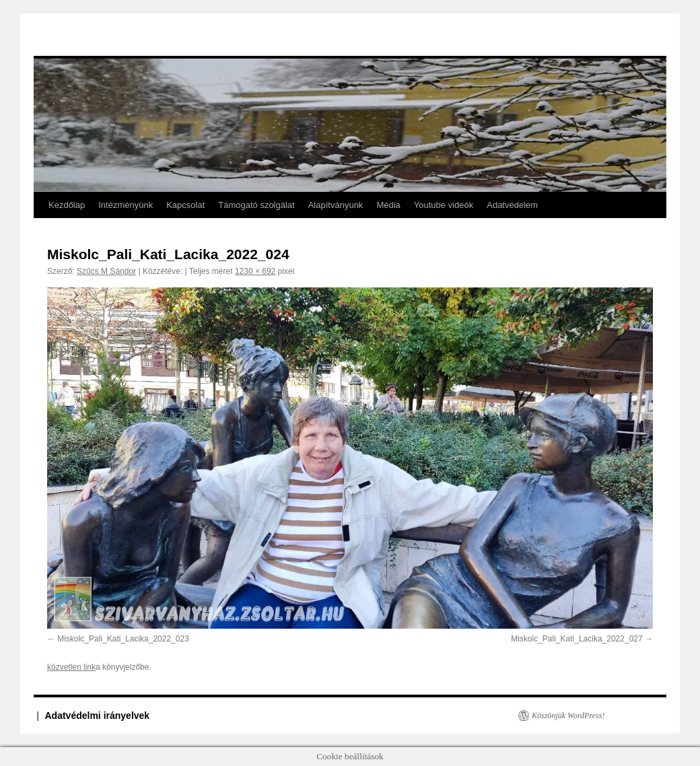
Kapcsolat (185, 205)
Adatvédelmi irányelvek (98, 716)
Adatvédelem (512, 205)
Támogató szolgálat (256, 205)
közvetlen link (71, 667)
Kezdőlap (67, 205)
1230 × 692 (255, 271)
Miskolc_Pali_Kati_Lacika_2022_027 (576, 639)
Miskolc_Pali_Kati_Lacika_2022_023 (123, 639)
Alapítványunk (336, 205)
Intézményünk (126, 205)
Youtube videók (444, 205)
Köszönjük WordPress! (568, 716)
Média (388, 205)
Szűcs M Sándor (106, 271)
